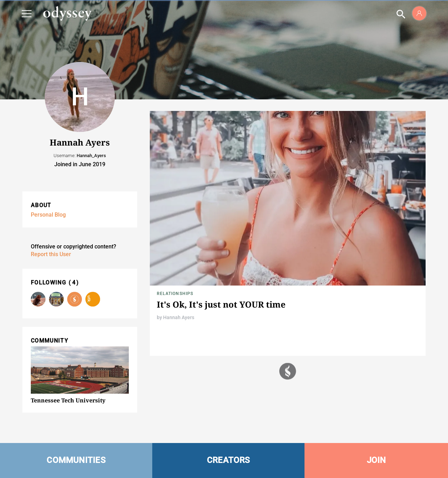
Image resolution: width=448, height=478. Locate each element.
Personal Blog (48, 215)
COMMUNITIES (76, 460)
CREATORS (229, 460)
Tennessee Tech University (68, 400)
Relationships (175, 294)
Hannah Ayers (179, 317)
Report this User (51, 254)
